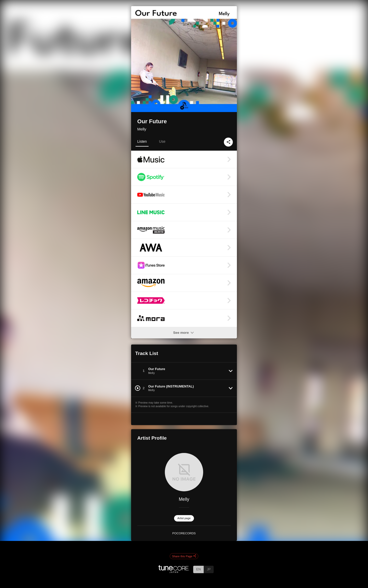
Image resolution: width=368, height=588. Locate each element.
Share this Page (184, 556)
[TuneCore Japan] (174, 572)
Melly (142, 129)
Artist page (184, 518)
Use (162, 141)
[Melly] (184, 472)
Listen (142, 141)
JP (209, 569)
